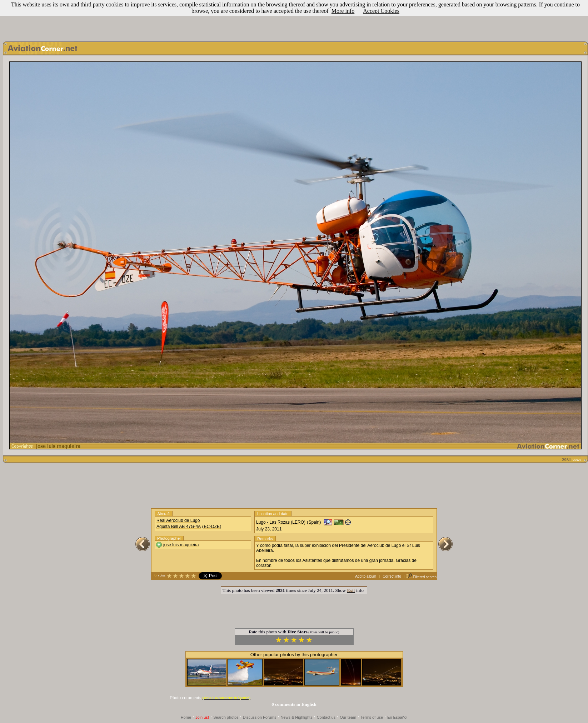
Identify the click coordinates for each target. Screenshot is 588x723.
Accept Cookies (381, 11)
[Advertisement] (294, 19)
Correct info (392, 576)
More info (343, 11)
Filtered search (421, 577)
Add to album (366, 576)
